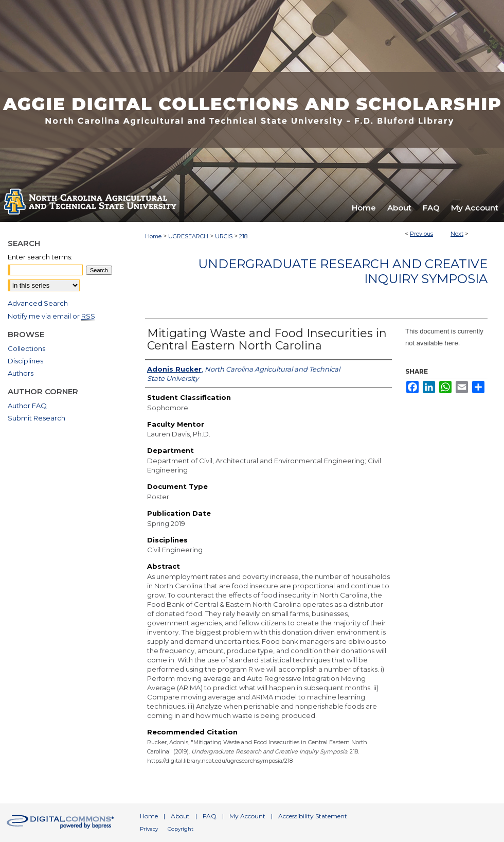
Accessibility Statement (313, 816)
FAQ (210, 816)
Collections (26, 348)
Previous (421, 234)
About (180, 816)
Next (457, 234)
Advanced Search (38, 303)
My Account (247, 816)
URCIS (224, 236)
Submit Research (37, 418)
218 (243, 236)
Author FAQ (27, 406)
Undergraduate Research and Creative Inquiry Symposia (343, 271)
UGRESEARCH (188, 236)
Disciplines (25, 361)
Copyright (181, 829)
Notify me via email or (51, 316)
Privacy (149, 829)
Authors (21, 373)
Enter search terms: (40, 257)
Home (153, 236)
